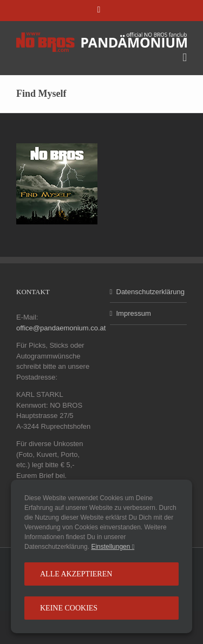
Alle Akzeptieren (76, 574)
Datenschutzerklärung (149, 292)
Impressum (134, 313)
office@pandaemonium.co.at (61, 328)
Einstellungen (113, 547)
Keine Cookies (69, 608)
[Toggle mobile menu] (185, 58)
